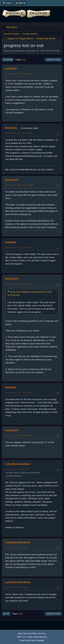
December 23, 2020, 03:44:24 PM (19, 393)
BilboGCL (11, 128)
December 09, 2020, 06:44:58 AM (19, 74)
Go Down (8, 60)
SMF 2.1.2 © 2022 (24, 637)
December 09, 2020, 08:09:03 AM (19, 133)
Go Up (6, 614)
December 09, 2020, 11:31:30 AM (19, 185)
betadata (11, 242)
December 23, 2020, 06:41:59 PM (19, 436)
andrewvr (11, 69)
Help (20, 633)
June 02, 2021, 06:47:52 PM (16, 469)
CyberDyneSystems (18, 464)
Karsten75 (12, 180)
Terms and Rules (30, 633)
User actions (53, 60)
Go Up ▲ (42, 633)
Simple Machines (40, 637)
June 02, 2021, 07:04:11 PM (16, 587)
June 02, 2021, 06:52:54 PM (16, 548)
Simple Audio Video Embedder (32, 640)
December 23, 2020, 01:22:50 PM (19, 247)
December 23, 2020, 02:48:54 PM (19, 284)
